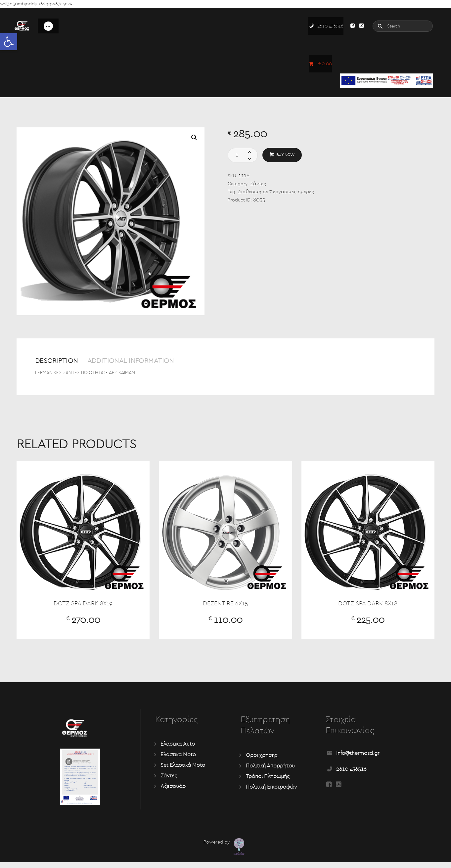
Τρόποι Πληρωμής (268, 782)
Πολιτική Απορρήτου (270, 772)
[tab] (65, 365)
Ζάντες (258, 184)
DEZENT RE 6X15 (226, 608)
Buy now (287, 155)
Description (63, 362)
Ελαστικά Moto (178, 760)
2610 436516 (351, 775)
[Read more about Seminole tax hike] (353, 26)
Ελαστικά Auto (178, 750)
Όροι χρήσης (262, 761)
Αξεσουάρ (173, 792)
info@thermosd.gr (358, 759)
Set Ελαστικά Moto (183, 771)
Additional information (157, 362)
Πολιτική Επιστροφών (271, 793)
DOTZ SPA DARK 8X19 (83, 608)
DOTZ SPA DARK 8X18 (368, 608)
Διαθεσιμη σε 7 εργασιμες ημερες (278, 192)
